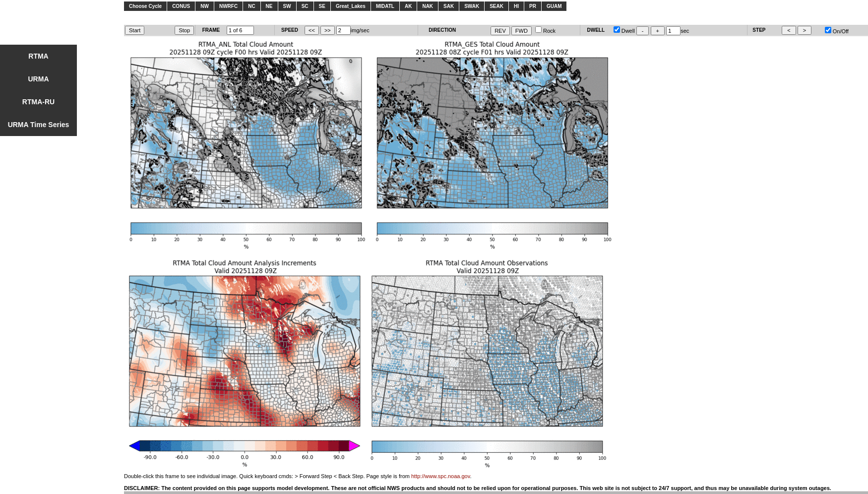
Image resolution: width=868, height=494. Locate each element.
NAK (428, 6)
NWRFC (228, 6)
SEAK (496, 6)
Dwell (624, 31)
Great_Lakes (351, 6)
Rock (545, 31)
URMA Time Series (39, 125)
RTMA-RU (38, 102)
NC (251, 6)
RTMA (38, 56)
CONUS (181, 6)
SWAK (472, 6)
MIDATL (385, 6)
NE (269, 6)
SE (322, 6)
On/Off (837, 31)
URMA (39, 79)
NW (205, 6)
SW (287, 6)
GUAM (554, 6)
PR (533, 6)
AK (408, 6)
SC (305, 6)
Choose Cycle (145, 6)
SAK (449, 6)
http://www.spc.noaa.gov (440, 476)
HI (516, 6)
